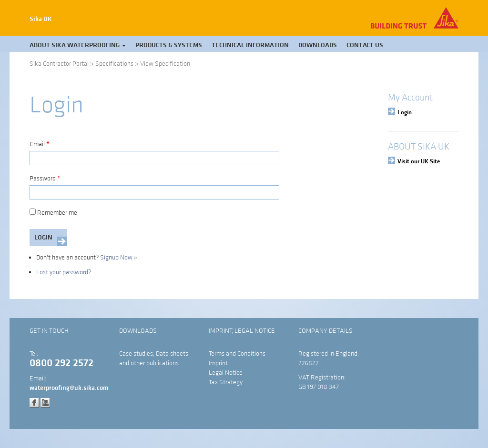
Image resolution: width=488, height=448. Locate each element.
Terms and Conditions (237, 354)
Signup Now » (119, 258)
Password (45, 179)
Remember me (53, 213)
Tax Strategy (226, 382)
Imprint (218, 363)
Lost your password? (64, 272)
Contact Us (365, 45)
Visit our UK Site (419, 161)
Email (40, 144)
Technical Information (250, 45)
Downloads (318, 45)
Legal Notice (226, 373)
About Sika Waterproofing (78, 45)
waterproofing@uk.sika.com (69, 388)
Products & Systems (169, 45)
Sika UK (41, 19)
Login (405, 112)
